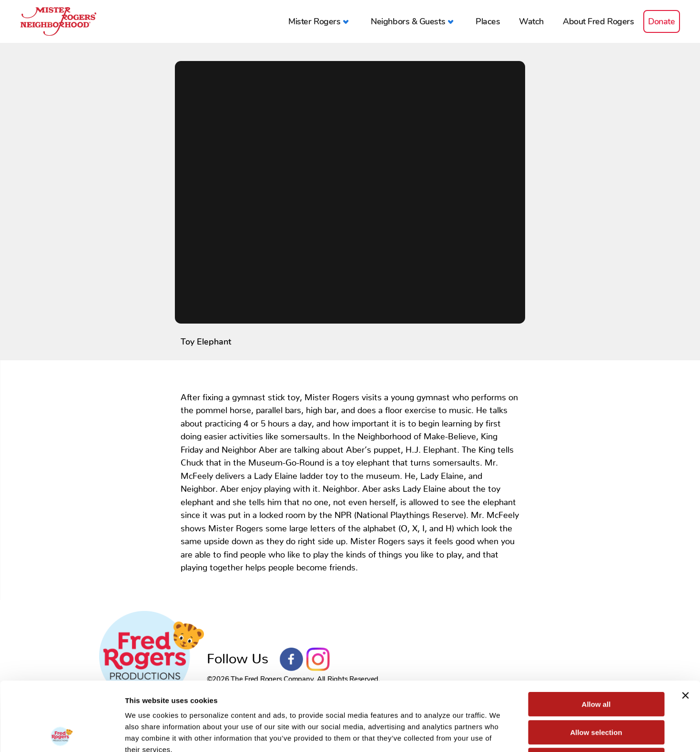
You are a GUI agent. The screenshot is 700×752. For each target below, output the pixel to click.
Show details (500, 733)
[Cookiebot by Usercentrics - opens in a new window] (62, 733)
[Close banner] (685, 627)
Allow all (596, 635)
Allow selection (596, 664)
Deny (596, 691)
